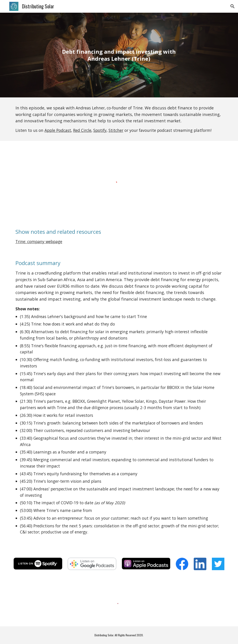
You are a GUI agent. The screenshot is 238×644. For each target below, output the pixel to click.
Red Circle (82, 130)
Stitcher (116, 130)
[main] (119, 55)
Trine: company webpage (39, 241)
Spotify (100, 130)
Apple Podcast (58, 130)
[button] (233, 6)
